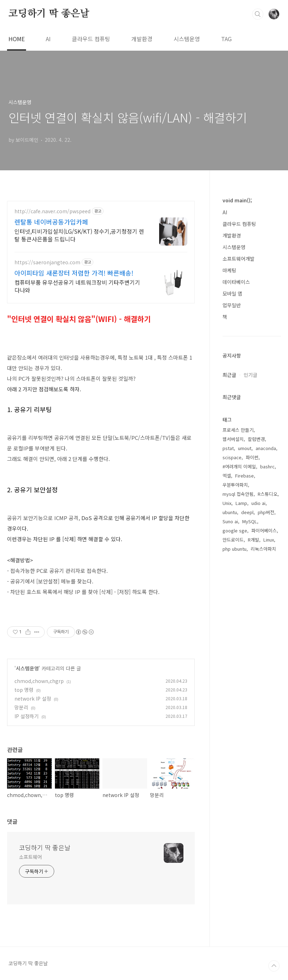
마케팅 (229, 270)
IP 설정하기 (27, 716)
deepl (247, 736)
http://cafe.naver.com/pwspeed (52, 211)
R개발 (253, 763)
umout (245, 672)
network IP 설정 (33, 698)
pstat (228, 672)
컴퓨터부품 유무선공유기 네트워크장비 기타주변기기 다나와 (77, 286)
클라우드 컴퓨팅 (91, 39)
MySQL (250, 745)
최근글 (229, 599)
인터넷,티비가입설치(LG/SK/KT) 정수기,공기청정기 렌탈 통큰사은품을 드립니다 (79, 235)
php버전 (266, 736)
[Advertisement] (252, 441)
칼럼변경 (256, 663)
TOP (274, 966)
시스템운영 (187, 39)
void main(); (237, 200)
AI (48, 39)
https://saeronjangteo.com (47, 262)
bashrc (267, 690)
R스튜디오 (268, 718)
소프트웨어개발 (239, 259)
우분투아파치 (235, 709)
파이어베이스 (264, 754)
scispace (232, 681)
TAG (226, 39)
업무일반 (232, 305)
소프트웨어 (30, 857)
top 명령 (24, 690)
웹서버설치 (233, 663)
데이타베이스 (236, 282)
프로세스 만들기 (238, 654)
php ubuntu (234, 773)
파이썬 (252, 681)
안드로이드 (233, 763)
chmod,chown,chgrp (39, 681)
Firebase (245, 699)
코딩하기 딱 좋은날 (49, 14)
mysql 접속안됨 (238, 718)
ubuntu (230, 736)
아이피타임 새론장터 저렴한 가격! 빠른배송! (74, 273)
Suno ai (230, 745)
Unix (227, 727)
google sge (235, 754)
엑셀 (227, 699)
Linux (269, 763)
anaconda (266, 672)
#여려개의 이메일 (239, 690)
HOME (17, 39)
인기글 (251, 599)
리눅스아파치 (263, 773)
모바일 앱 (232, 293)
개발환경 (142, 39)
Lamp (241, 727)
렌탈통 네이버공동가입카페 (51, 222)
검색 (258, 14)
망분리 (21, 707)
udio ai (258, 727)
